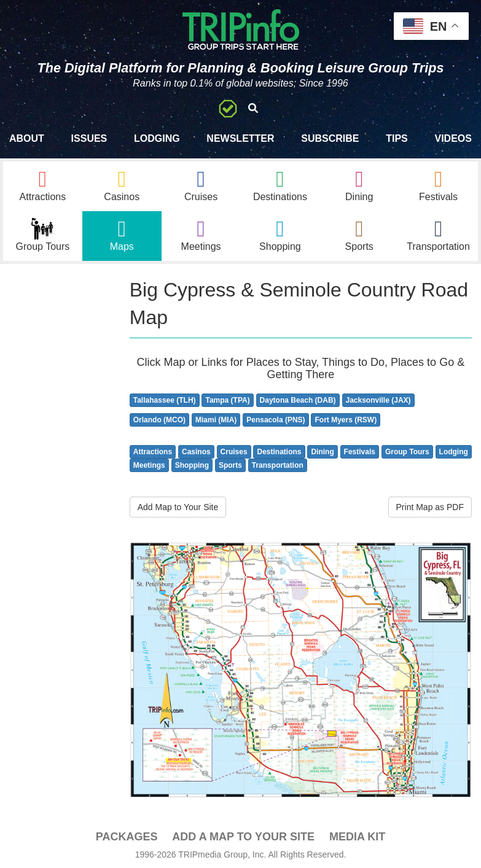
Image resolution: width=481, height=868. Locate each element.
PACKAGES (127, 837)
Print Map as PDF (430, 507)
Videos (453, 138)
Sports (230, 465)
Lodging (157, 138)
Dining (322, 452)
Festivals (360, 452)
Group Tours (407, 452)
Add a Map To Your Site (243, 837)
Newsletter (240, 138)
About (27, 138)
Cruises (234, 452)
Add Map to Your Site (178, 507)
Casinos (196, 452)
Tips (397, 138)
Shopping (192, 465)
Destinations (279, 452)
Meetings (149, 465)
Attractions (153, 452)
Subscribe (330, 138)
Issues (89, 138)
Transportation (278, 465)
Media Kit (357, 837)
